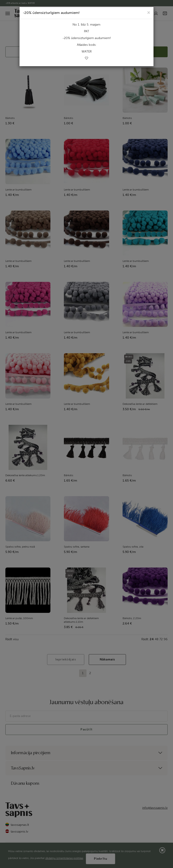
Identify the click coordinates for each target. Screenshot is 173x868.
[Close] (149, 12)
